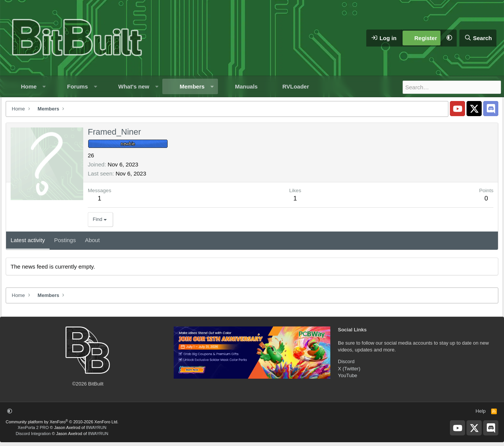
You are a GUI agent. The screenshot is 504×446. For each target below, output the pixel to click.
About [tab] (92, 240)
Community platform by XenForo (62, 422)
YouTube (348, 375)
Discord (346, 361)
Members (192, 86)
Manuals (246, 86)
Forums (77, 86)
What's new (134, 86)
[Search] (478, 38)
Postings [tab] (65, 240)
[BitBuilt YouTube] (457, 109)
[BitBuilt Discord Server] (491, 109)
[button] (449, 38)
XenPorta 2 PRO (33, 427)
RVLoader (296, 86)
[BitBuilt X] (474, 109)
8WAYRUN (96, 427)
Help (481, 411)
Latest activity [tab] (28, 240)
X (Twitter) (349, 369)
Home (29, 86)
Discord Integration (33, 434)
